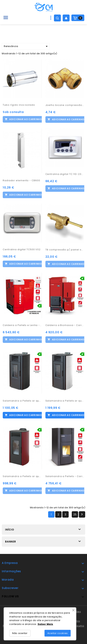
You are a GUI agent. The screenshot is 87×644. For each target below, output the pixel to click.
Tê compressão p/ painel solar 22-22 (65, 250)
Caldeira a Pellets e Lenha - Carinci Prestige (22, 325)
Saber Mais (45, 624)
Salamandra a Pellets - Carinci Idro (65, 476)
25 (75, 515)
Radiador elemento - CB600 (21, 180)
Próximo (82, 514)
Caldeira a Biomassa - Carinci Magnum (65, 325)
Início (10, 530)
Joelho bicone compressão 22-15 (65, 105)
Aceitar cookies (58, 633)
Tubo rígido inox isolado (19, 105)
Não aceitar (20, 633)
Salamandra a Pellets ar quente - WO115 (22, 401)
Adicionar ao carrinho (26, 119)
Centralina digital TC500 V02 (22, 249)
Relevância (26, 46)
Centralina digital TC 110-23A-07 (65, 174)
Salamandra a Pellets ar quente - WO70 (22, 476)
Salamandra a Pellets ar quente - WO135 (65, 401)
